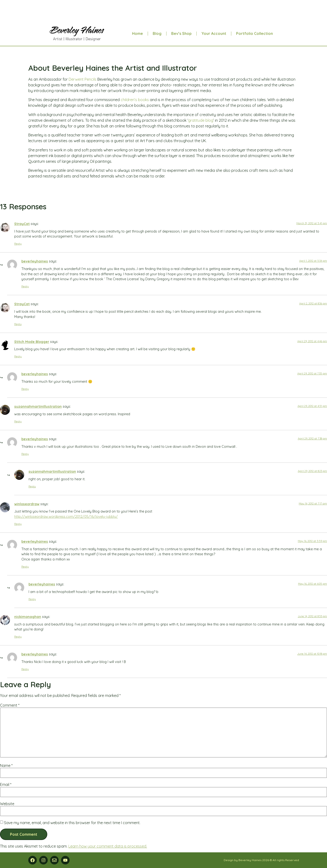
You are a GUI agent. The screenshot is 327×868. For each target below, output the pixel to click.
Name (6, 765)
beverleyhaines (35, 261)
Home (137, 33)
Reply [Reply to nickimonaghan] (18, 637)
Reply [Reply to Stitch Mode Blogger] (18, 356)
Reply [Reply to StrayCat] (18, 244)
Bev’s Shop (181, 33)
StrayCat (22, 224)
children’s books (135, 100)
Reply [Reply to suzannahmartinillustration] (18, 421)
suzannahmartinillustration (38, 406)
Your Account (214, 33)
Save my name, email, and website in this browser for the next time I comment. (72, 823)
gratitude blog (201, 120)
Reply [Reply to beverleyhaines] (25, 286)
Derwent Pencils (83, 79)
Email (6, 784)
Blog (157, 33)
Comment (10, 705)
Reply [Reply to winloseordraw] (18, 524)
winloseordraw (27, 504)
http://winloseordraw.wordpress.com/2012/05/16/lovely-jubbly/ (66, 517)
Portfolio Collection (254, 33)
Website (7, 804)
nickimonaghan (28, 617)
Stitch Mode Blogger (32, 342)
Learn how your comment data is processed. (108, 846)
